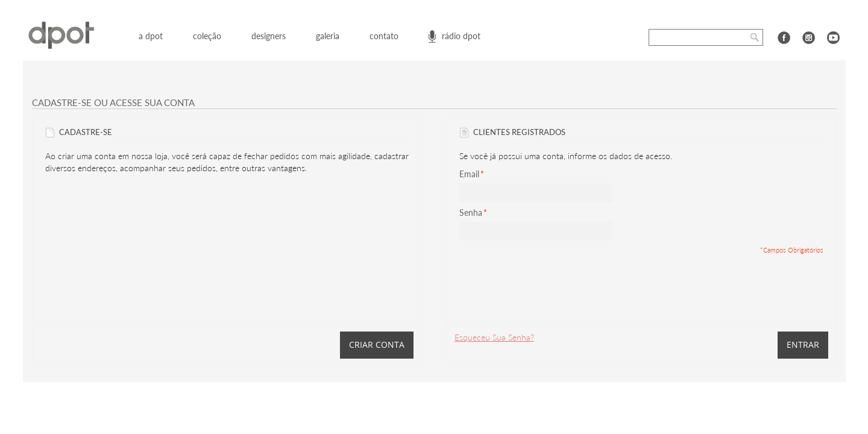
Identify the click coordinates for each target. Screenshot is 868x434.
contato (384, 36)
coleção (207, 36)
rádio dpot (461, 36)
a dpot (151, 36)
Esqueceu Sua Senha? (494, 337)
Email (469, 174)
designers (269, 36)
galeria (328, 36)
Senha (471, 213)
